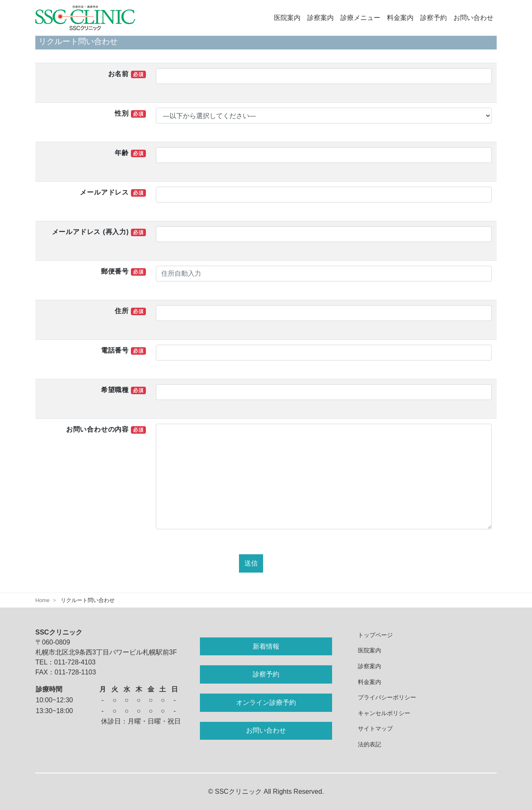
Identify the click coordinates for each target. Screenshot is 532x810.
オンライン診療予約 (266, 703)
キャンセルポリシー (384, 713)
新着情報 (266, 646)
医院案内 (287, 18)
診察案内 (320, 18)
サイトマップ (375, 729)
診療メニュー (360, 18)
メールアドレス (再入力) (99, 232)
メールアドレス (113, 193)
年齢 (130, 153)
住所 (130, 311)
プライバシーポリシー (387, 697)
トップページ (375, 635)
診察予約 (433, 18)
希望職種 (123, 390)
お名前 (127, 74)
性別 (130, 114)
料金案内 (400, 18)
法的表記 (369, 744)
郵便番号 (123, 272)
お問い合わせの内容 (106, 430)
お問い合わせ (473, 18)
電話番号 (123, 351)
